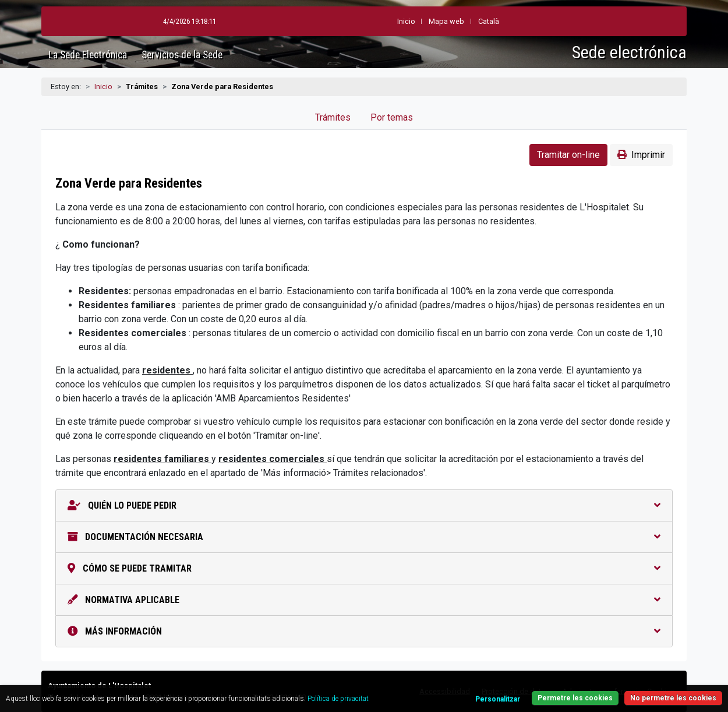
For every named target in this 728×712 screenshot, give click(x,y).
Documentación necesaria (364, 537)
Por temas (392, 117)
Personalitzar (498, 699)
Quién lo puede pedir (364, 505)
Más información (364, 631)
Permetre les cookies (575, 698)
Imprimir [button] (641, 155)
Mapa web (446, 21)
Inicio (103, 87)
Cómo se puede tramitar (364, 568)
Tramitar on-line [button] (568, 155)
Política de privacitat (338, 699)
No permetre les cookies (673, 698)
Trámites (333, 117)
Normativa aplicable (364, 600)
